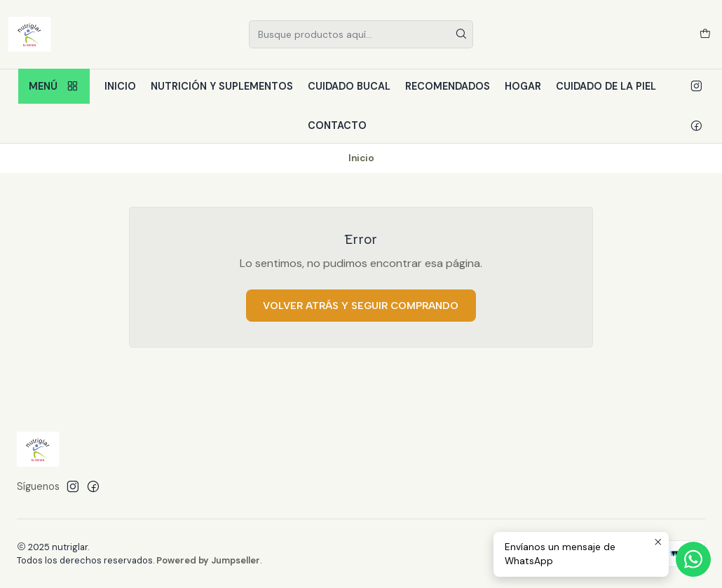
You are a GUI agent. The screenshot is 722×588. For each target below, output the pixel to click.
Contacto (337, 125)
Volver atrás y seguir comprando (361, 306)
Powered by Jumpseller (208, 560)
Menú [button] (54, 87)
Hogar (523, 86)
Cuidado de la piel (606, 86)
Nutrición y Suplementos (222, 86)
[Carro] (705, 34)
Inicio (120, 86)
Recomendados (448, 86)
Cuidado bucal (349, 86)
